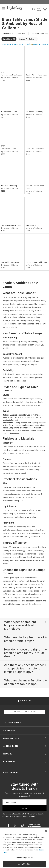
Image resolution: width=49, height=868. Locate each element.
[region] (24, 848)
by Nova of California (10, 78)
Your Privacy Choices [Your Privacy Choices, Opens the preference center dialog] (25, 857)
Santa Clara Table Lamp (35, 149)
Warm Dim (21, 33)
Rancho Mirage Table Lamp (36, 75)
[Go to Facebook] (9, 825)
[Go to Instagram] (23, 825)
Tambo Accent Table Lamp (12, 75)
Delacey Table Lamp (9, 112)
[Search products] (34, 9)
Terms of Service (23, 817)
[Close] (46, 831)
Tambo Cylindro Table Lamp (37, 262)
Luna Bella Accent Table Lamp (35, 187)
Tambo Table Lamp (9, 149)
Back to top (24, 701)
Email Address (10, 803)
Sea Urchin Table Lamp (10, 262)
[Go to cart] (45, 8)
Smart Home (8, 33)
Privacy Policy (8, 817)
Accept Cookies (24, 864)
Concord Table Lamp (9, 186)
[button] (3, 9)
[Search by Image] (39, 9)
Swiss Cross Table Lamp (35, 112)
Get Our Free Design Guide (24, 712)
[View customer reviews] (35, 826)
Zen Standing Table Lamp (11, 225)
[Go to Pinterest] (16, 825)
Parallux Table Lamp (33, 225)
